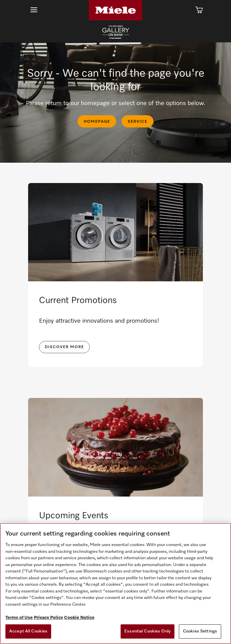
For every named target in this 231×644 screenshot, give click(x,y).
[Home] (115, 10)
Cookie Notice (79, 618)
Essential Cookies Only (148, 631)
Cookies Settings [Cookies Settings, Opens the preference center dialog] (200, 631)
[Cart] (199, 10)
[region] (115, 583)
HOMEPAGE (97, 122)
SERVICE (138, 122)
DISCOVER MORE (64, 347)
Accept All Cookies (28, 631)
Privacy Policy (48, 618)
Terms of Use (19, 618)
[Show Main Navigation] (34, 10)
